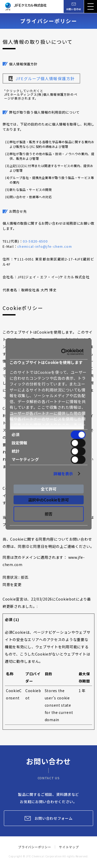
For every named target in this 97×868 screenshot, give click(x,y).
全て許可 (49, 489)
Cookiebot (66, 599)
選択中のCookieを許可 (48, 500)
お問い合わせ (74, 9)
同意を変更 (12, 584)
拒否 (49, 514)
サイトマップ (69, 847)
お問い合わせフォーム (54, 818)
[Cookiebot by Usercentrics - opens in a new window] (66, 352)
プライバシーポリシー (35, 847)
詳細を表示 (67, 474)
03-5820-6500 (35, 241)
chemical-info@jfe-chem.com (45, 246)
